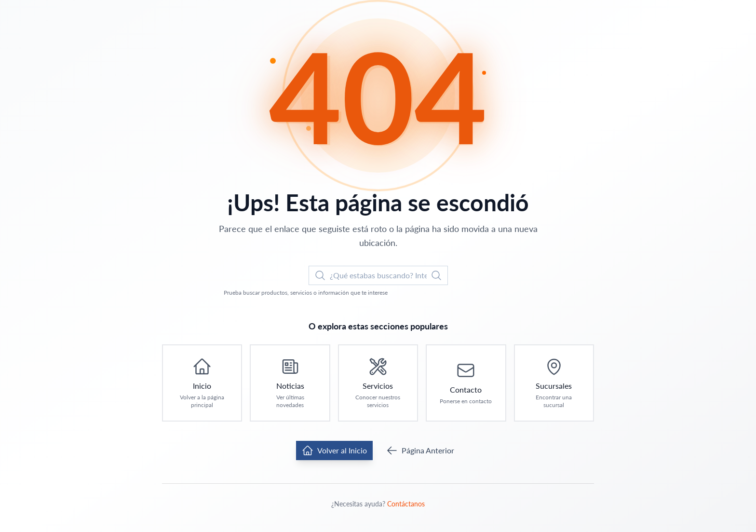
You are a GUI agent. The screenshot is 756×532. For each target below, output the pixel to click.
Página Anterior (420, 450)
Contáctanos (406, 504)
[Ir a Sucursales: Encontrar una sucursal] (554, 383)
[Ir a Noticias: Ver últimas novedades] (290, 383)
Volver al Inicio (334, 450)
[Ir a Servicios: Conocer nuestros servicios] (378, 383)
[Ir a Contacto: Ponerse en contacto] (466, 383)
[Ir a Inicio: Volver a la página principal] (202, 383)
